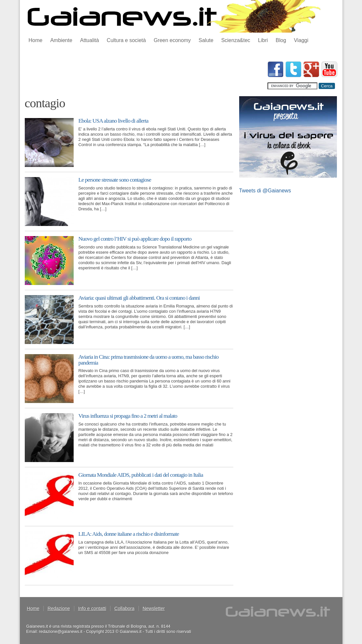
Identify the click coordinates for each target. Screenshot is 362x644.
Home (36, 40)
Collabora (124, 608)
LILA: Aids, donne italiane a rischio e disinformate (129, 534)
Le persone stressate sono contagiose (115, 180)
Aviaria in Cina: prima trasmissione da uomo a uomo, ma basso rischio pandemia (149, 360)
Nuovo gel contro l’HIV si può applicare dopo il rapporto (135, 239)
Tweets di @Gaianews (265, 191)
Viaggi (301, 40)
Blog (281, 40)
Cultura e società (126, 40)
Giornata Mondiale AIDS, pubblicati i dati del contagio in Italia (141, 475)
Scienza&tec (236, 40)
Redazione (59, 608)
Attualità (90, 40)
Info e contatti (92, 608)
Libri (263, 40)
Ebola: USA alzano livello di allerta (114, 121)
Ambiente (61, 40)
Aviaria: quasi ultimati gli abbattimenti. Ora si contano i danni (139, 298)
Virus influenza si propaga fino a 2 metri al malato (128, 416)
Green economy (172, 40)
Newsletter (154, 608)
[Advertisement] (143, 76)
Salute (206, 40)
